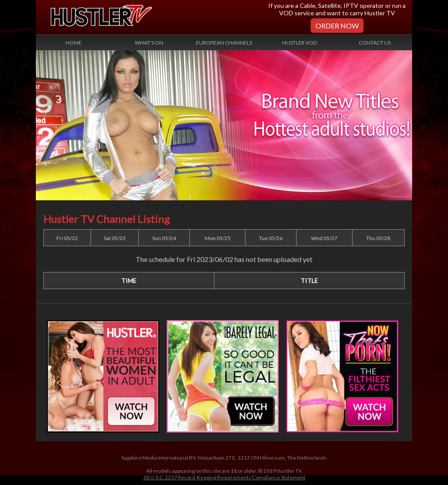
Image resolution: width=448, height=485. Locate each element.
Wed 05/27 (324, 238)
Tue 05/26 (271, 238)
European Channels (224, 43)
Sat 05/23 (115, 238)
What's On (149, 43)
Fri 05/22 (67, 238)
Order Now (337, 26)
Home (74, 43)
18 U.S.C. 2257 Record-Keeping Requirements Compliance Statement (224, 477)
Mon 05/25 (218, 238)
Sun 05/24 (164, 238)
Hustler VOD (299, 43)
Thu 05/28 (378, 238)
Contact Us (375, 43)
